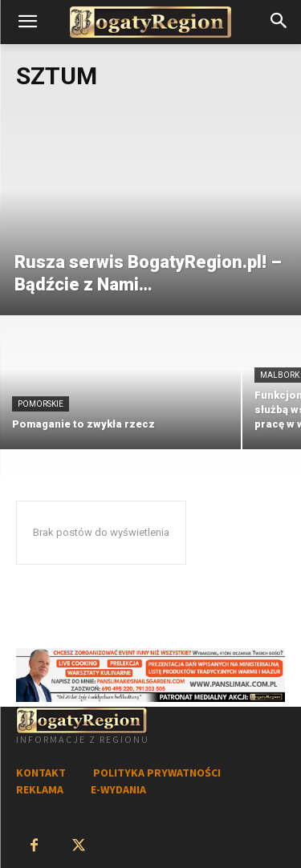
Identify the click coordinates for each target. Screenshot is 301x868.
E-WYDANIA (118, 789)
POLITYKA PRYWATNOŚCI (157, 773)
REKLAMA (40, 789)
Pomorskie (41, 404)
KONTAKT (41, 773)
